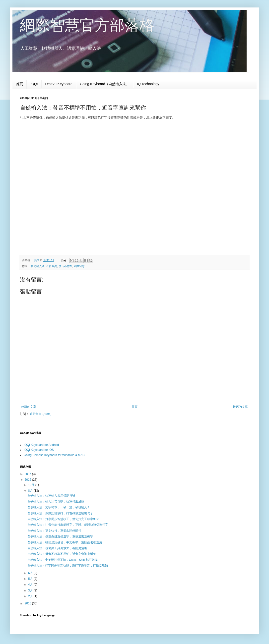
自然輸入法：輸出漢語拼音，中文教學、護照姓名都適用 (65, 542)
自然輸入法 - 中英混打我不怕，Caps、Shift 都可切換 (63, 560)
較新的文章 (29, 407)
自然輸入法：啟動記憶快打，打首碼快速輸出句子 (60, 513)
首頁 (19, 84)
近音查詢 (52, 266)
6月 (31, 573)
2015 (28, 603)
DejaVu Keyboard (59, 84)
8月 (31, 491)
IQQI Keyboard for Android (41, 445)
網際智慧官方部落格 (87, 25)
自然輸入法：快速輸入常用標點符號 (51, 496)
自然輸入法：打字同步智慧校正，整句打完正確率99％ (63, 519)
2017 (28, 474)
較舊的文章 (240, 407)
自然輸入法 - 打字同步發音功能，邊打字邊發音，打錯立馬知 (68, 566)
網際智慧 (79, 266)
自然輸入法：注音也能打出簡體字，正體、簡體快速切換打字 (68, 525)
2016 (28, 480)
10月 (32, 485)
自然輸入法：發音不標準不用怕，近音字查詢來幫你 (62, 554)
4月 (31, 585)
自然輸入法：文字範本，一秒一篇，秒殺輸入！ (59, 507)
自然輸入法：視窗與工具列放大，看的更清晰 (57, 548)
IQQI (34, 84)
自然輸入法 (38, 266)
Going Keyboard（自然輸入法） (105, 84)
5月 (31, 579)
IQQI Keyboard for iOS (39, 450)
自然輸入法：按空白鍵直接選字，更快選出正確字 (60, 536)
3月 (31, 590)
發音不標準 (65, 266)
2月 (31, 596)
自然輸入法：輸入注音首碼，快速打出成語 (56, 502)
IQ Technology (148, 84)
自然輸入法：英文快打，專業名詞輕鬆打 (54, 531)
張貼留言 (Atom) (40, 414)
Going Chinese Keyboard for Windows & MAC (54, 455)
